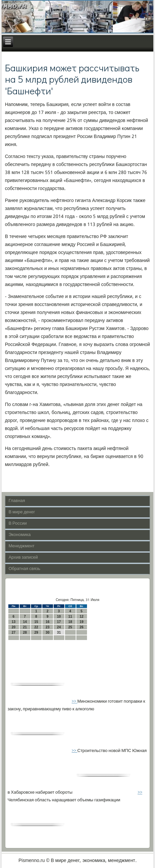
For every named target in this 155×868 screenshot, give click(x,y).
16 (47, 622)
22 (36, 627)
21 (25, 627)
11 (70, 616)
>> (74, 701)
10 (59, 616)
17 (59, 622)
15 (36, 622)
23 (47, 627)
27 (13, 632)
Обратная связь (24, 569)
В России (18, 523)
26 (81, 627)
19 (81, 622)
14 (25, 622)
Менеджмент (22, 546)
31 (59, 632)
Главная (17, 501)
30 (47, 632)
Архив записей (23, 557)
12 (81, 616)
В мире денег (22, 512)
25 (70, 627)
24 (59, 627)
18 (70, 622)
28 (25, 632)
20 (13, 627)
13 (13, 622)
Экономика (20, 535)
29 (36, 632)
